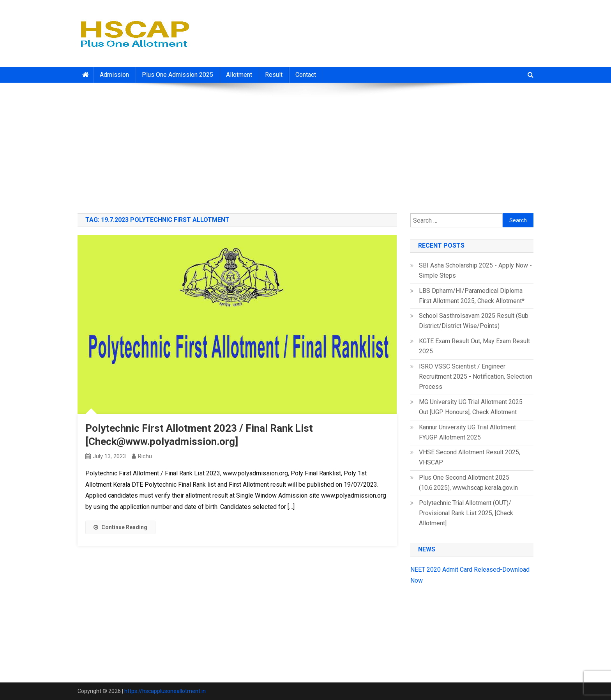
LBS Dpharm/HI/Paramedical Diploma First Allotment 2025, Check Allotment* (472, 296)
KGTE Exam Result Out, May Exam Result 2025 (474, 346)
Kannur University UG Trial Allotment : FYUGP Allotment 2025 (469, 432)
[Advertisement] (305, 145)
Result (274, 75)
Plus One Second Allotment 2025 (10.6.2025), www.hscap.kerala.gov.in (468, 483)
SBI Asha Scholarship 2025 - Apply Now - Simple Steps (475, 270)
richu (145, 456)
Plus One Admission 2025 (177, 75)
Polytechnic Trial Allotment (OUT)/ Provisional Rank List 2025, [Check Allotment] (466, 513)
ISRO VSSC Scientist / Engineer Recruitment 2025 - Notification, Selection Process (476, 377)
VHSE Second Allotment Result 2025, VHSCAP (470, 457)
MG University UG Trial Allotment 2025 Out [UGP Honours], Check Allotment (471, 407)
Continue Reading (120, 527)
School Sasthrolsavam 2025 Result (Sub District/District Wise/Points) (474, 321)
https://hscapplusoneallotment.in (165, 691)
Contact (306, 75)
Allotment (239, 75)
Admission (114, 75)
